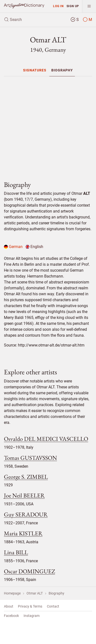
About (9, 606)
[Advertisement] (50, 126)
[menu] (89, 6)
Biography (62, 70)
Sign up (73, 6)
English (34, 247)
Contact (53, 606)
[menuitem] (35, 70)
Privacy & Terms (30, 606)
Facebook (11, 616)
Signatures (35, 70)
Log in (58, 6)
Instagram (32, 616)
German (13, 247)
